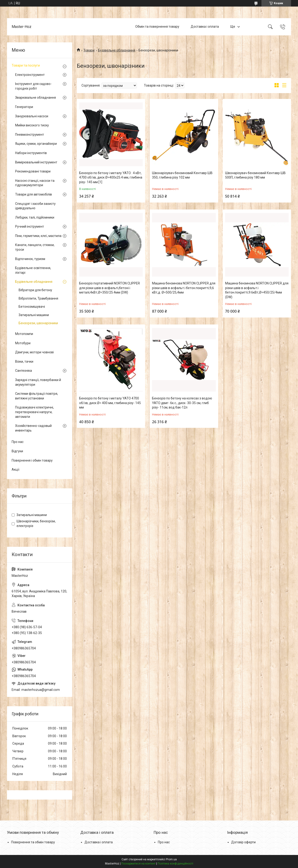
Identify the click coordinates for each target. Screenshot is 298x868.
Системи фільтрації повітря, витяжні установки (37, 396)
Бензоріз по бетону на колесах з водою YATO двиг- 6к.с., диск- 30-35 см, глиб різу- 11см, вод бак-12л (182, 403)
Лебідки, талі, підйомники (35, 217)
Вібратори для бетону (35, 290)
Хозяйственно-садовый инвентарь (33, 428)
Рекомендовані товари (33, 171)
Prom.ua (171, 859)
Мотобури (23, 343)
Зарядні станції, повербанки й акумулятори (38, 382)
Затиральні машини (34, 315)
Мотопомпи (24, 334)
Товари (89, 50)
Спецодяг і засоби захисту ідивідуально (35, 206)
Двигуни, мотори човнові (34, 352)
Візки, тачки (24, 361)
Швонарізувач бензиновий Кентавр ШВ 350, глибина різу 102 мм (182, 175)
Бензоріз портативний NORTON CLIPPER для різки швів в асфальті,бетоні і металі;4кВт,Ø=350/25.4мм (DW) (110, 288)
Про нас (18, 442)
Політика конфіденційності (175, 864)
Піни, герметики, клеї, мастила (38, 236)
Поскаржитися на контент (138, 864)
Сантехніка (24, 371)
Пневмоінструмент (30, 135)
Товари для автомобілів (34, 194)
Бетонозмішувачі (32, 307)
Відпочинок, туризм (30, 259)
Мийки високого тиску (32, 125)
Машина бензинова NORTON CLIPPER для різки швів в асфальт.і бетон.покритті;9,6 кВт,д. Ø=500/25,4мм (184, 288)
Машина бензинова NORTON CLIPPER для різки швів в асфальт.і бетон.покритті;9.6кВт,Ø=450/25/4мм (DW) (257, 290)
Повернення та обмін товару (33, 842)
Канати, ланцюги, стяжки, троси (35, 247)
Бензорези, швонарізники (38, 323)
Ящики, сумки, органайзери (36, 144)
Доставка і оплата (205, 27)
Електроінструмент (30, 75)
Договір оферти (243, 842)
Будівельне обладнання (117, 50)
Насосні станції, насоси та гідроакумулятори (35, 183)
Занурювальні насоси (32, 116)
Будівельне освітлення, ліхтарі (33, 270)
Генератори (24, 107)
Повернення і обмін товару (32, 460)
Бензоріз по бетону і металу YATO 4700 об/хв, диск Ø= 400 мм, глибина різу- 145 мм (110, 403)
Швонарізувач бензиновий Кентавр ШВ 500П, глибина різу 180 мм (255, 175)
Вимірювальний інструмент (36, 162)
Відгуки (17, 451)
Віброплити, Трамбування (38, 298)
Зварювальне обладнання (36, 98)
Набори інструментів (31, 153)
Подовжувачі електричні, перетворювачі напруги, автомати (34, 412)
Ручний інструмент (30, 226)
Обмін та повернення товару (157, 27)
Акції (15, 469)
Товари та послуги (26, 65)
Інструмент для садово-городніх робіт (33, 86)
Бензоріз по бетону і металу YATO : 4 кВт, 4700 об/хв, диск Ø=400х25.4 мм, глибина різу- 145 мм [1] (111, 177)
